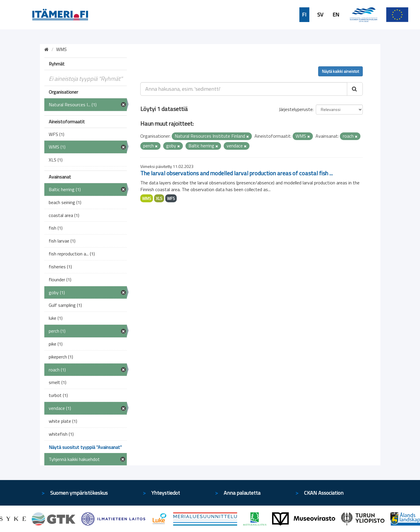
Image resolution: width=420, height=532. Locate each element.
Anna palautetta (242, 493)
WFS (171, 198)
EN (336, 15)
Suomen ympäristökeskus (79, 493)
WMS (147, 198)
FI (304, 15)
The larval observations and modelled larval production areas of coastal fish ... (237, 173)
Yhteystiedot (166, 493)
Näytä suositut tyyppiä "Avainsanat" (85, 447)
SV (320, 15)
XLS (159, 198)
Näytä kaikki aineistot (340, 71)
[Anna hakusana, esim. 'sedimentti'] (244, 89)
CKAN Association (324, 493)
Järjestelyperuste (296, 109)
